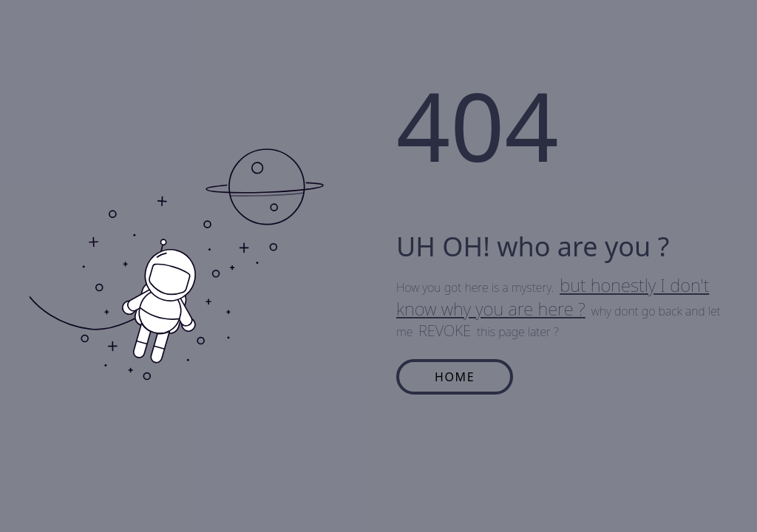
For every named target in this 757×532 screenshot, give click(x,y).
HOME (455, 377)
